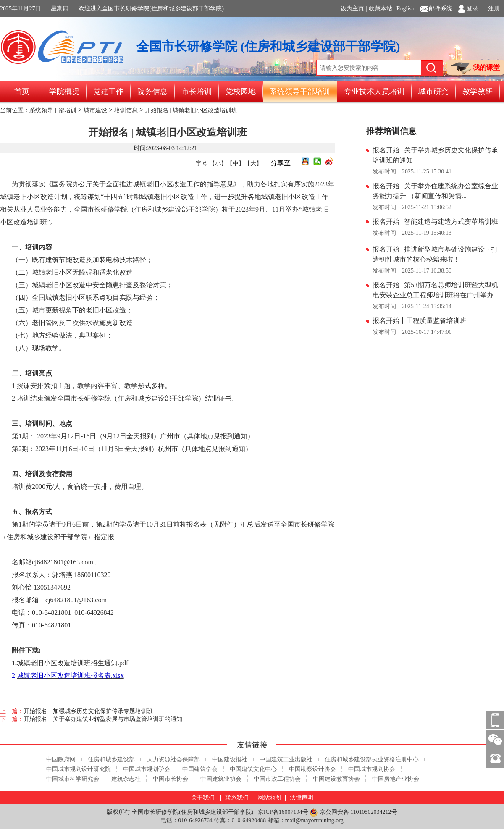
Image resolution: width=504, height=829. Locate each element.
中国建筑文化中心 (253, 769)
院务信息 (152, 92)
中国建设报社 (230, 759)
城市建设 (95, 110)
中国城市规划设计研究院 (79, 769)
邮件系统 (441, 9)
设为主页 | (354, 9)
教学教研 (478, 92)
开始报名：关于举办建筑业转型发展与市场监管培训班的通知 (103, 719)
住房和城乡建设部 (111, 759)
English (406, 9)
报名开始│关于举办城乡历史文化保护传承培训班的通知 (435, 155)
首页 (22, 92)
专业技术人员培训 (374, 92)
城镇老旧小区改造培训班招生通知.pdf (72, 663)
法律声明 (302, 798)
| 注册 (491, 9)
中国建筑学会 (200, 769)
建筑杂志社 (126, 779)
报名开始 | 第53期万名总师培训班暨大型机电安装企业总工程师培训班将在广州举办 (435, 290)
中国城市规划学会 (147, 769)
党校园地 (241, 92)
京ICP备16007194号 (283, 812)
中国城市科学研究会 (73, 779)
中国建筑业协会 (221, 779)
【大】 (253, 164)
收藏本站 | (382, 9)
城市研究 (433, 92)
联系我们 (237, 798)
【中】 (236, 164)
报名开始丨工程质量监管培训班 (420, 321)
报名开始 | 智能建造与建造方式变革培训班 (435, 222)
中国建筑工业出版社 (286, 759)
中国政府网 (61, 759)
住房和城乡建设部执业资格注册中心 (372, 759)
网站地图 (269, 798)
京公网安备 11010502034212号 (353, 812)
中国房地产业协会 (396, 779)
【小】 (218, 164)
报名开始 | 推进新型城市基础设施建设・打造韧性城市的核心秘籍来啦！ (435, 254)
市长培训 (197, 92)
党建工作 (108, 92)
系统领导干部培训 (300, 92)
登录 (472, 9)
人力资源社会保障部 (173, 759)
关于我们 (203, 798)
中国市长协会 (171, 779)
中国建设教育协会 (336, 779)
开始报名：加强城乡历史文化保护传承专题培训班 (88, 711)
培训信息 (126, 110)
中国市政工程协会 (277, 779)
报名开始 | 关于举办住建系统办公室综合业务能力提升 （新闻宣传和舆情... (435, 191)
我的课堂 (475, 68)
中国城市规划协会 (372, 769)
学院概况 (64, 92)
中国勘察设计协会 (312, 769)
